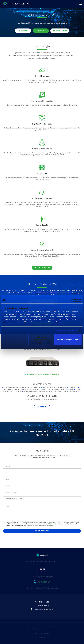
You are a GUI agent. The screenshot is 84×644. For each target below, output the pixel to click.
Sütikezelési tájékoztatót (60, 524)
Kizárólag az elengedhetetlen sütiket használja (42, 339)
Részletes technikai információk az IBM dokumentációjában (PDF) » (42, 374)
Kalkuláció (42, 407)
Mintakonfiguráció (60, 31)
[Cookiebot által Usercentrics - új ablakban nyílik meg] (72, 300)
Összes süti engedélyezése (69, 339)
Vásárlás (41, 31)
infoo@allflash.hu (42, 606)
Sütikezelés (42, 637)
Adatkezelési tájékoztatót (44, 524)
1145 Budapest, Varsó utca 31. (42, 609)
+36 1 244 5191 (42, 602)
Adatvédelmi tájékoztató (42, 633)
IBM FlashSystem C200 (42, 268)
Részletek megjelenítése (67, 330)
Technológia (23, 31)
